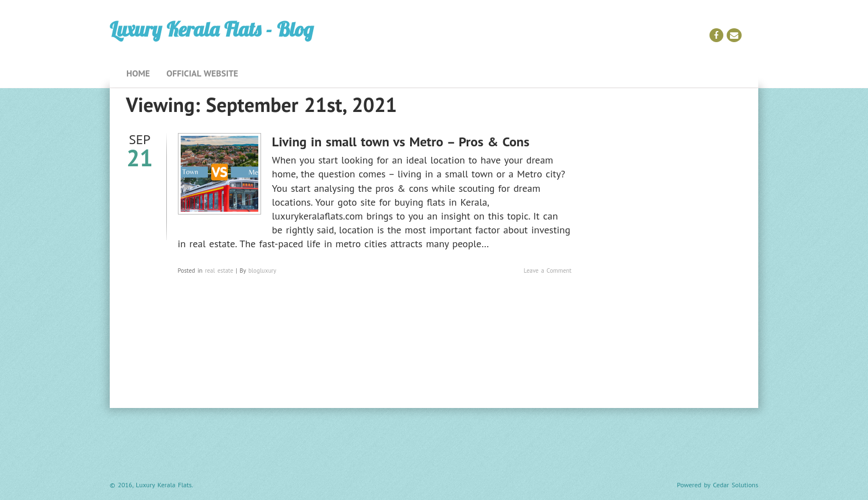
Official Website (202, 73)
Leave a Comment (548, 271)
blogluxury (262, 271)
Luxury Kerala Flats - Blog (211, 29)
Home (138, 73)
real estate (219, 271)
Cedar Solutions (736, 485)
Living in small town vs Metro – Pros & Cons (401, 142)
